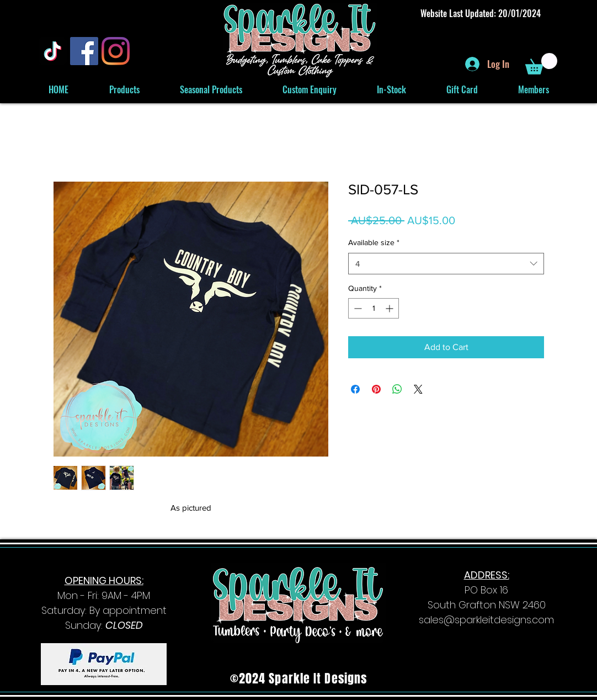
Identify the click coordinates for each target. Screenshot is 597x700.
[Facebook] (84, 51)
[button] (541, 64)
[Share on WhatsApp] (397, 389)
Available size (374, 242)
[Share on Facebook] (355, 389)
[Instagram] (116, 51)
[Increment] (390, 308)
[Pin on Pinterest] (376, 389)
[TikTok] (53, 51)
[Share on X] (418, 389)
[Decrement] (357, 308)
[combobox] (446, 264)
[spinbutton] (374, 308)
